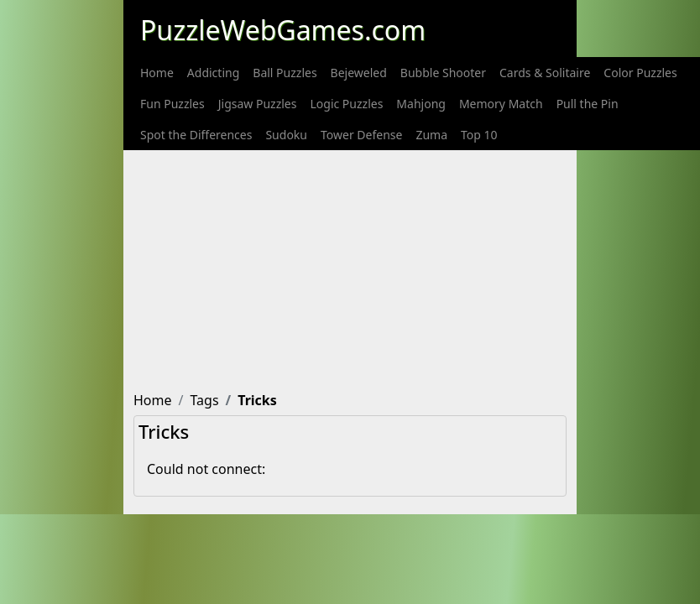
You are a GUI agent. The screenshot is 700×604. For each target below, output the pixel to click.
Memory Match (501, 104)
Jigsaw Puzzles (258, 104)
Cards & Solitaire (545, 73)
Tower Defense (361, 135)
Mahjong (421, 104)
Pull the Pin (588, 104)
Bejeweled (359, 73)
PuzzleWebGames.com (283, 30)
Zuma (431, 135)
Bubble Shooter (443, 73)
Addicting (213, 73)
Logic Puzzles (346, 104)
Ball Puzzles (285, 73)
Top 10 (479, 135)
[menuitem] (157, 73)
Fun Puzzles (172, 104)
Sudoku (286, 135)
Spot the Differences (196, 135)
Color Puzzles (640, 73)
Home (157, 73)
